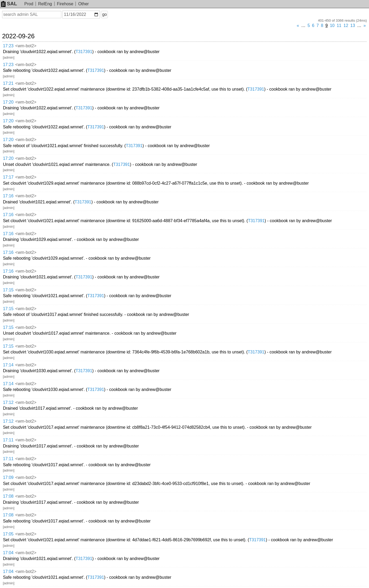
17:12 (8, 402)
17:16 (8, 196)
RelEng (45, 4)
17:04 (8, 553)
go (104, 14)
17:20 (8, 102)
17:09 (8, 477)
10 (332, 25)
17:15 (8, 290)
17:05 (8, 534)
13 (353, 25)
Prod (29, 4)
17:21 (8, 83)
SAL (9, 4)
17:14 (8, 365)
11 (339, 25)
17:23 (8, 46)
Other (84, 4)
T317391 (84, 52)
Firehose (65, 4)
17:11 (8, 440)
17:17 (8, 177)
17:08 (8, 496)
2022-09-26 (18, 36)
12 (346, 25)
